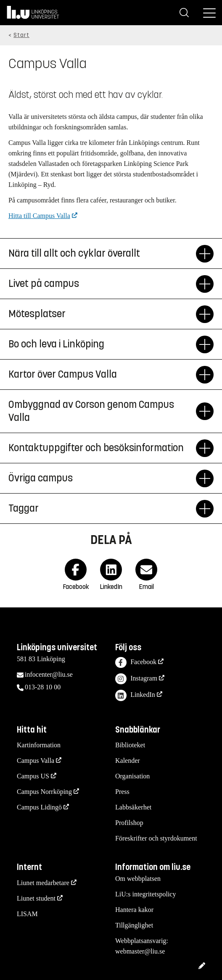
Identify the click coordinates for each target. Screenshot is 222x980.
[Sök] (184, 13)
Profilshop (129, 823)
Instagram (136, 679)
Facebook (136, 663)
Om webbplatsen (138, 879)
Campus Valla (36, 761)
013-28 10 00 (43, 687)
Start (21, 35)
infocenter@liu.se (49, 674)
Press (122, 792)
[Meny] (209, 13)
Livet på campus (102, 284)
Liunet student (36, 898)
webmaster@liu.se (140, 951)
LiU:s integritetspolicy (145, 894)
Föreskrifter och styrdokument (156, 838)
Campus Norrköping (44, 792)
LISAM (27, 914)
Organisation (132, 776)
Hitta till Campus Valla (39, 216)
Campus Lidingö (39, 807)
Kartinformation (39, 745)
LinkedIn (135, 695)
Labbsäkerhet (133, 807)
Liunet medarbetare (43, 883)
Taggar (102, 509)
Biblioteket (130, 745)
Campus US (33, 776)
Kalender (128, 761)
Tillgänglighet (134, 925)
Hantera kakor (134, 910)
